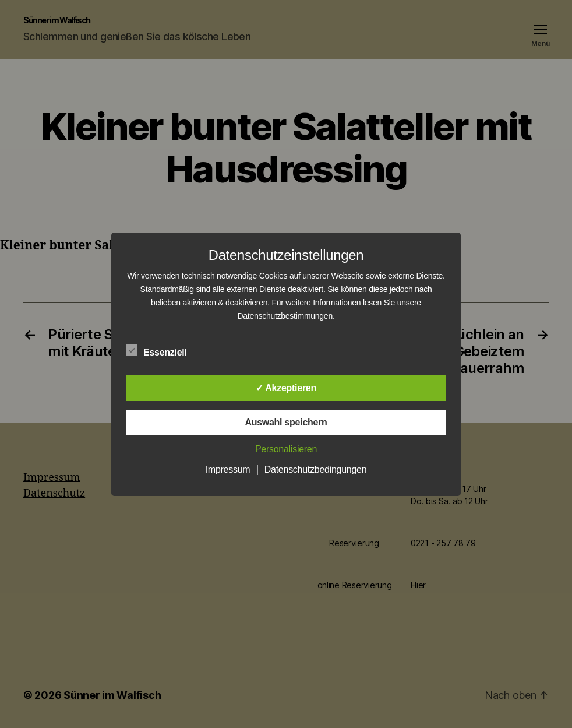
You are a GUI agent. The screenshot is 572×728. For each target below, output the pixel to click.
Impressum (228, 469)
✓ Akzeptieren (286, 388)
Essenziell (163, 351)
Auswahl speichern (286, 422)
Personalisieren (286, 449)
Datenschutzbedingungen (316, 469)
